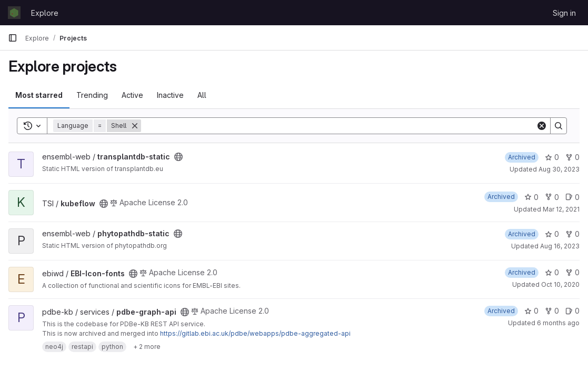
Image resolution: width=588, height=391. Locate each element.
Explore (45, 13)
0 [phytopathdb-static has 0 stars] (552, 234)
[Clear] (542, 126)
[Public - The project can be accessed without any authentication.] (178, 157)
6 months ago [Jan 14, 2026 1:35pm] (558, 323)
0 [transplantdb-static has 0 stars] (552, 157)
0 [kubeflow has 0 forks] (552, 197)
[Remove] (135, 126)
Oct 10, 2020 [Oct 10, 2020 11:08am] (560, 284)
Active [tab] (132, 95)
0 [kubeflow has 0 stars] (531, 197)
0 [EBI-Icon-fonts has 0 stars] (552, 272)
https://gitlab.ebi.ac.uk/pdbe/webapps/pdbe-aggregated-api (255, 333)
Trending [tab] (92, 95)
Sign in (564, 13)
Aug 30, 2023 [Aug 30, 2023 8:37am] (559, 169)
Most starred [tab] (39, 95)
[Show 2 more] (147, 347)
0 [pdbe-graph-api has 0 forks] (552, 311)
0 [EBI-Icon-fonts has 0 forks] (572, 272)
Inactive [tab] (170, 95)
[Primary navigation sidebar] (13, 38)
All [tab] (202, 95)
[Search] (338, 126)
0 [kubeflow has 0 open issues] (572, 197)
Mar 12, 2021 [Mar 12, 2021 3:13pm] (561, 209)
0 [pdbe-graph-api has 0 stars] (531, 311)
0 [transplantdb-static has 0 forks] (572, 157)
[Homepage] (14, 13)
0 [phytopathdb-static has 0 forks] (572, 234)
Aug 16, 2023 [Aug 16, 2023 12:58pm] (560, 246)
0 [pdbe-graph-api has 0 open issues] (572, 311)
